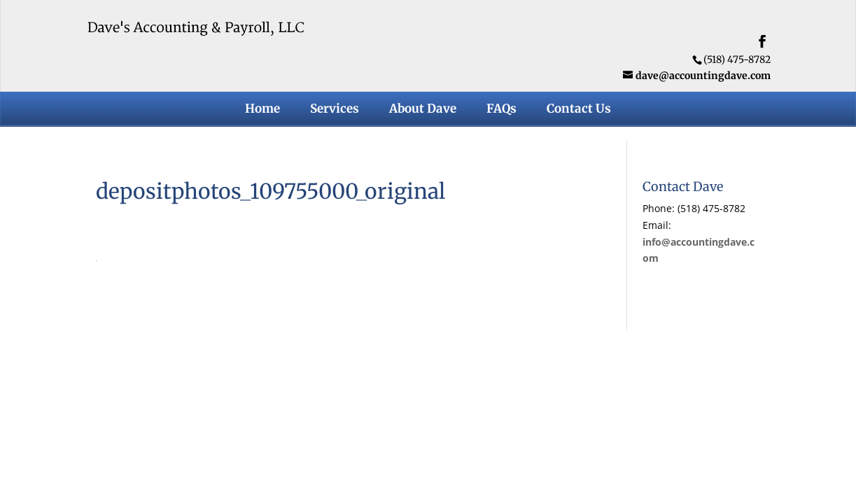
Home (262, 110)
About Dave (423, 110)
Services (335, 110)
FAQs (501, 110)
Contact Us (579, 110)
